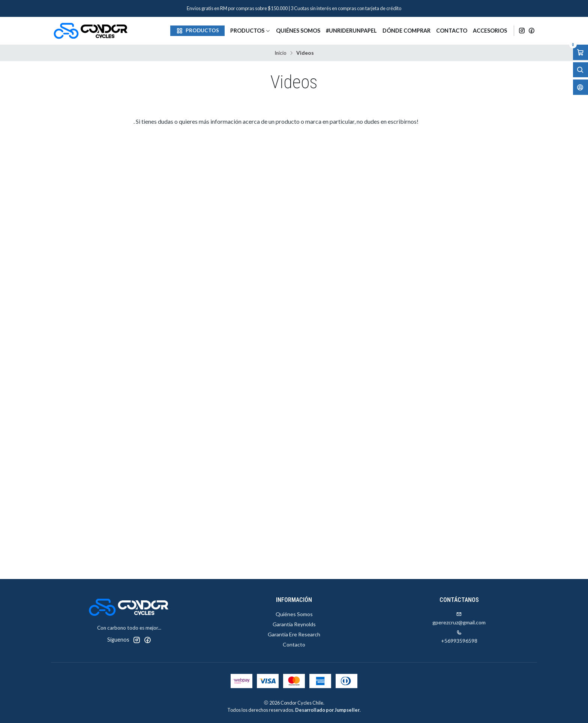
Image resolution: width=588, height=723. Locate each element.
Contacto (452, 31)
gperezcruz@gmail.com (459, 619)
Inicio (280, 53)
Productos (250, 31)
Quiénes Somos (298, 31)
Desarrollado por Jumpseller (327, 710)
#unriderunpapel (351, 31)
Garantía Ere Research (294, 634)
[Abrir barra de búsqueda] (580, 70)
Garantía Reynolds (294, 624)
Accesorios (490, 31)
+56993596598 (459, 637)
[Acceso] (580, 87)
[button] (197, 31)
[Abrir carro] (580, 52)
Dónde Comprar (406, 31)
